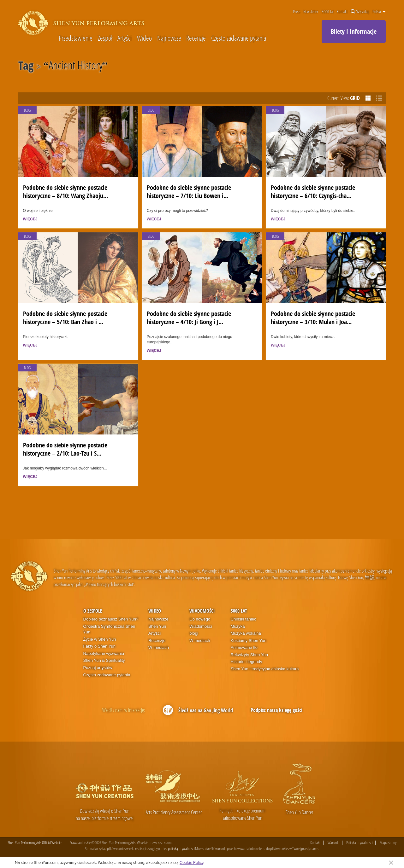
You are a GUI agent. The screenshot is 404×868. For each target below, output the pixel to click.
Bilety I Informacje (354, 31)
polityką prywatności (181, 848)
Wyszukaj (360, 12)
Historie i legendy (247, 662)
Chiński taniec (244, 619)
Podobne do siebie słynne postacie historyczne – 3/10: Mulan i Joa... (313, 317)
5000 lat (328, 12)
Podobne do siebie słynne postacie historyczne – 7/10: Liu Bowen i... (189, 191)
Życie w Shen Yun (100, 639)
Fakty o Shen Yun (99, 646)
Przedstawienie (76, 38)
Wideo (144, 38)
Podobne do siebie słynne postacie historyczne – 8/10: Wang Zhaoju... (65, 191)
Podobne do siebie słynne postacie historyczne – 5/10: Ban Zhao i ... (65, 317)
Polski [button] (379, 12)
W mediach (159, 647)
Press (297, 12)
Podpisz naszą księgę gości (276, 710)
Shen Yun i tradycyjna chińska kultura (265, 669)
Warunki (333, 843)
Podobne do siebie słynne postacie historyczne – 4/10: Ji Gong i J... (189, 317)
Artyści (125, 38)
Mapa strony (388, 843)
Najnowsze (169, 38)
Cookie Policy (191, 862)
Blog (27, 110)
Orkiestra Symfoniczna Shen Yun (109, 629)
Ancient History (76, 67)
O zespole (93, 611)
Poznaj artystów (98, 668)
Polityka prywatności (359, 843)
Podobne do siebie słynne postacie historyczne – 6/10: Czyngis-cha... (313, 191)
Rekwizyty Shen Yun (249, 655)
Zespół (105, 38)
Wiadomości (202, 611)
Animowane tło (244, 647)
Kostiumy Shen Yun (249, 641)
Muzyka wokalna (246, 633)
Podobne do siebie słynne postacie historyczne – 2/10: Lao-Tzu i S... (65, 449)
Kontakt (342, 12)
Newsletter (311, 12)
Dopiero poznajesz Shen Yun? (111, 619)
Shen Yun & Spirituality (104, 660)
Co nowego (200, 619)
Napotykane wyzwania (104, 653)
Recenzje (196, 38)
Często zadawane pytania (239, 38)
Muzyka (238, 626)
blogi (194, 633)
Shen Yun (157, 626)
